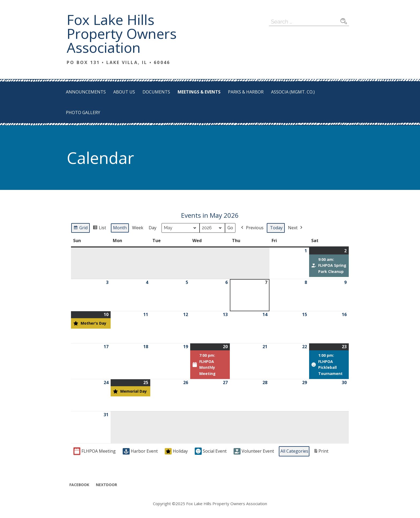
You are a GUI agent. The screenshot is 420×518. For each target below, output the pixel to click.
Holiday (176, 451)
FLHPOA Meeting (95, 451)
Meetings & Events (199, 92)
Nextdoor (106, 485)
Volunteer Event (254, 451)
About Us (124, 92)
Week (138, 228)
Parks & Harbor (246, 92)
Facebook (79, 485)
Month (120, 228)
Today (276, 228)
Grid (81, 229)
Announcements (86, 92)
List (100, 229)
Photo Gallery (83, 112)
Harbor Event (140, 451)
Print (321, 452)
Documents (156, 92)
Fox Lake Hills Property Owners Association (122, 33)
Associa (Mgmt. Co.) (293, 92)
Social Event (211, 451)
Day (153, 228)
